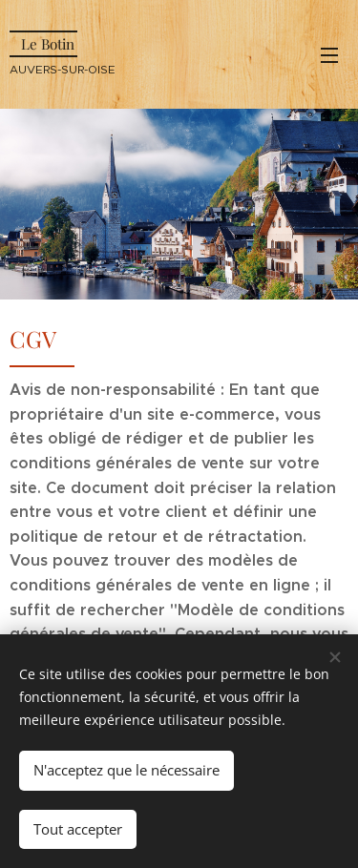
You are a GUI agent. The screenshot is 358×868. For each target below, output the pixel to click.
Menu (329, 55)
